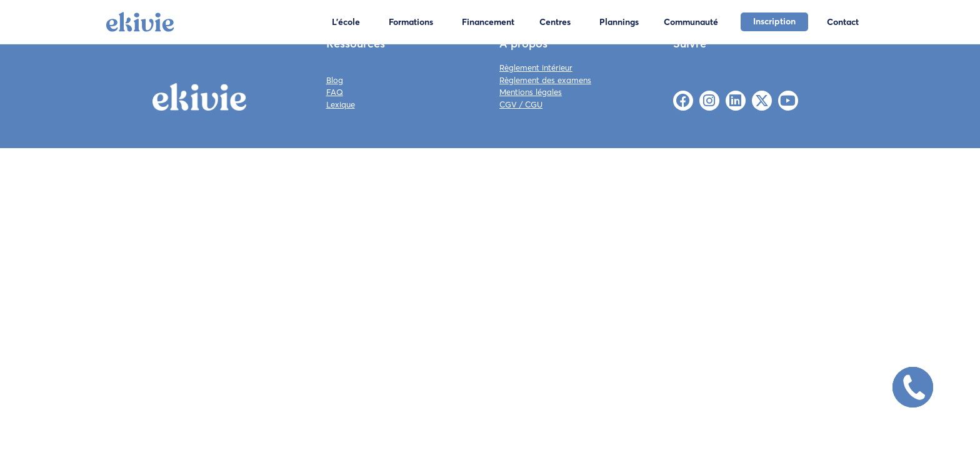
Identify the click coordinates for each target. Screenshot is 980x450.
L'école (346, 22)
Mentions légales (531, 92)
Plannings (619, 22)
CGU (534, 104)
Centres (555, 22)
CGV (508, 104)
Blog (335, 80)
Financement (488, 22)
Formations (411, 22)
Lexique (341, 104)
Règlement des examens (545, 80)
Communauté (691, 22)
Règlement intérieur (536, 67)
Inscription (774, 21)
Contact (843, 22)
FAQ (335, 92)
